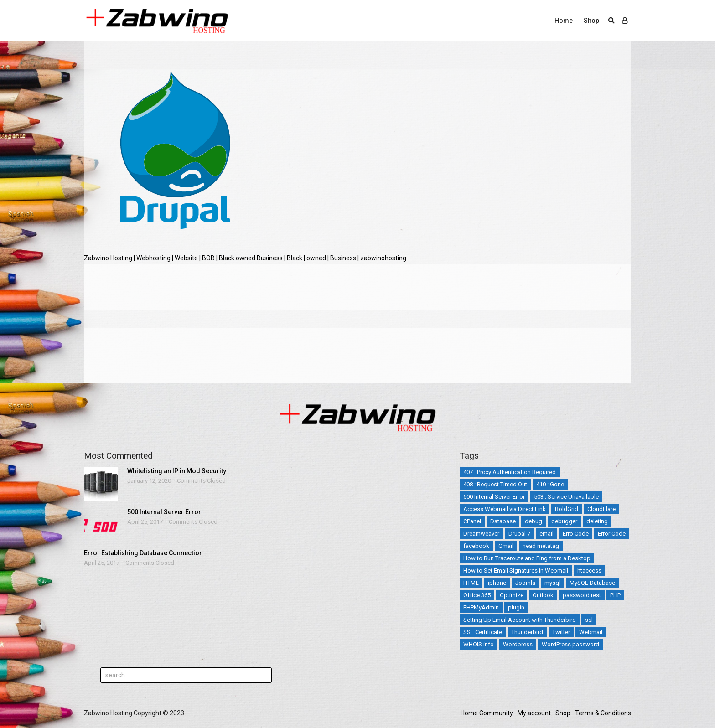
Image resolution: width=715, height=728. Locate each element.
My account (534, 713)
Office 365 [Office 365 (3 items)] (477, 595)
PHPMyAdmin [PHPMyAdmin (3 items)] (481, 607)
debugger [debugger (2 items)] (564, 521)
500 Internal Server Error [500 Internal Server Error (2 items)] (494, 497)
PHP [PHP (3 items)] (615, 595)
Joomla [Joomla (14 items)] (525, 583)
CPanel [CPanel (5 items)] (472, 521)
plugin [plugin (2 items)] (516, 607)
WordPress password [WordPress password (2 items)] (570, 644)
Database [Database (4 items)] (503, 521)
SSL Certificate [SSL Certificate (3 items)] (483, 632)
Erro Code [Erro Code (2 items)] (576, 534)
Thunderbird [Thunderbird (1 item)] (527, 632)
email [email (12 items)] (547, 534)
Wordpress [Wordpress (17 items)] (518, 644)
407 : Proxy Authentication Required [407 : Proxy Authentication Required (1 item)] (510, 472)
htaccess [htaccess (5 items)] (589, 571)
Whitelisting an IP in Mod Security (177, 471)
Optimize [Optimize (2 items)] (512, 595)
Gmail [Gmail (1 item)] (506, 546)
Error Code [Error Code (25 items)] (612, 534)
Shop (591, 21)
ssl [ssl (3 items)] (589, 620)
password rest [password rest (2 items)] (582, 595)
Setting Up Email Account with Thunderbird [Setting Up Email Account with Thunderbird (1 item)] (520, 620)
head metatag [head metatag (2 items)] (541, 546)
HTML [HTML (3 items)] (471, 583)
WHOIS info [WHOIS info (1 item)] (479, 644)
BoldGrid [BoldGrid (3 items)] (567, 509)
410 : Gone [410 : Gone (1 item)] (550, 484)
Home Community (487, 713)
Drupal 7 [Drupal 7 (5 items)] (519, 534)
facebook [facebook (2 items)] (476, 546)
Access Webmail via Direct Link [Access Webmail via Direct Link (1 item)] (505, 509)
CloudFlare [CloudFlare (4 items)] (601, 509)
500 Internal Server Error (164, 512)
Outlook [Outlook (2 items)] (543, 595)
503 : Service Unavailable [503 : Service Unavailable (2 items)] (566, 497)
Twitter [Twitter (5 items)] (561, 632)
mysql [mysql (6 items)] (552, 583)
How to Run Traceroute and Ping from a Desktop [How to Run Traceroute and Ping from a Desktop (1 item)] (527, 558)
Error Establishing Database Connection (143, 553)
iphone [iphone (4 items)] (497, 583)
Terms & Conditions (603, 713)
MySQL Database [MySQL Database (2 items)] (592, 583)
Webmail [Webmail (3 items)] (591, 632)
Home (564, 21)
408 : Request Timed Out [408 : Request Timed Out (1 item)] (495, 484)
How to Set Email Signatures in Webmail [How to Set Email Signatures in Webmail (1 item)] (516, 571)
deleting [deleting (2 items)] (597, 521)
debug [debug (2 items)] (534, 521)
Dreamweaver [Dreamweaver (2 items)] (481, 534)
